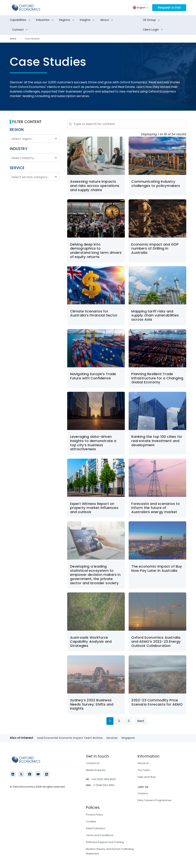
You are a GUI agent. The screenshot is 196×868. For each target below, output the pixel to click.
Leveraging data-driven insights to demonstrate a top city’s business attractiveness (93, 443)
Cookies (91, 821)
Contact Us (93, 763)
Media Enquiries (96, 770)
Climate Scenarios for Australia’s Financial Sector (94, 313)
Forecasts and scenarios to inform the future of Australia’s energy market (156, 508)
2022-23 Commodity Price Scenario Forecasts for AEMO (157, 702)
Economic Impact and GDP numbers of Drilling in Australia (155, 248)
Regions (67, 20)
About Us (143, 763)
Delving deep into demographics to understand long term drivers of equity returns (96, 251)
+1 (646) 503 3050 (104, 785)
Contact (21, 30)
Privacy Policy (94, 815)
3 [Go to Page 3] (129, 721)
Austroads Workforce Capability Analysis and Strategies (91, 642)
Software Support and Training (105, 842)
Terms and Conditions (100, 835)
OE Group (152, 20)
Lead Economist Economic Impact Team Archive (70, 738)
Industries (45, 20)
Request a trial (169, 8)
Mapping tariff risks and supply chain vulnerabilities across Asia (155, 315)
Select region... (35, 139)
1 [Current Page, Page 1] (110, 721)
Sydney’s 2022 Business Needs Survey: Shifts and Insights (92, 704)
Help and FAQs (147, 777)
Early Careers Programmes (155, 800)
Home (13, 39)
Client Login (153, 30)
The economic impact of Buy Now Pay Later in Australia (157, 568)
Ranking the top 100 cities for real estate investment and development (157, 441)
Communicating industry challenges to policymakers (156, 184)
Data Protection (96, 828)
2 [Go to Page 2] (119, 721)
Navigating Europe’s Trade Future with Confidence (93, 376)
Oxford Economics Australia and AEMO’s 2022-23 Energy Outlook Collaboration (156, 642)
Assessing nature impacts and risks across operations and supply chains (95, 186)
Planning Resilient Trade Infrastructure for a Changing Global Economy (157, 378)
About (107, 20)
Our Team (144, 770)
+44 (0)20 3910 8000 (103, 779)
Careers (143, 793)
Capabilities (21, 20)
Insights (88, 20)
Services (112, 738)
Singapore (128, 738)
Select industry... (35, 158)
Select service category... (35, 177)
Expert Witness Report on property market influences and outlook (94, 508)
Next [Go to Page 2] (141, 721)
